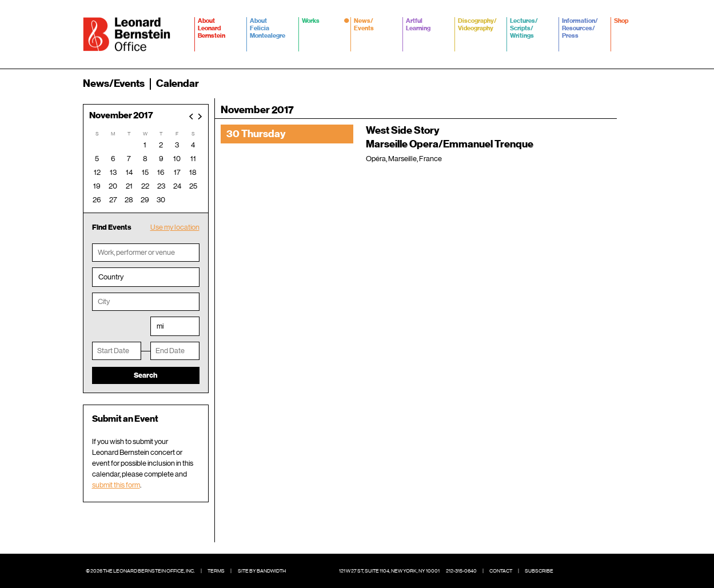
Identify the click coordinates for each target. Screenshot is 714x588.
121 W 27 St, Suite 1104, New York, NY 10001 (389, 571)
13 (113, 172)
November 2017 (121, 116)
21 (129, 186)
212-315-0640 (461, 571)
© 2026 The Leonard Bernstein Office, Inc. (140, 571)
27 (113, 200)
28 (129, 200)
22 (145, 186)
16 (161, 172)
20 (113, 186)
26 (97, 200)
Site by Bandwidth (262, 571)
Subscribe (539, 571)
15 (145, 172)
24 (177, 186)
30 (161, 200)
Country (111, 277)
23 (161, 186)
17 (177, 172)
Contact (501, 571)
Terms (216, 571)
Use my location (175, 227)
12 (97, 172)
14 (129, 172)
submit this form (116, 485)
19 (97, 186)
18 (193, 172)
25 (193, 186)
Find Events (112, 227)
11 (193, 159)
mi (160, 326)
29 (145, 200)
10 (177, 159)
